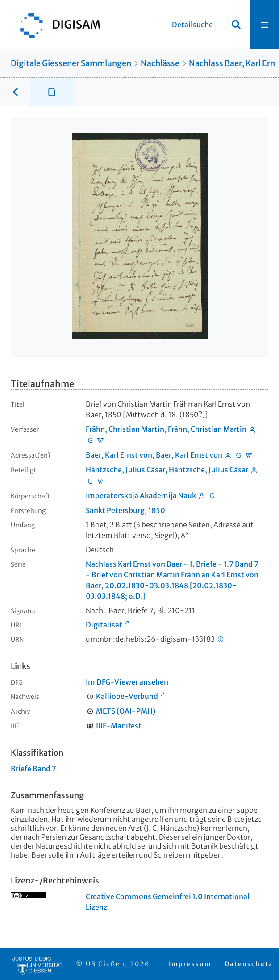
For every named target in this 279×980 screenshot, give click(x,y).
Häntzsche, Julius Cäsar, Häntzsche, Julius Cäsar (167, 470)
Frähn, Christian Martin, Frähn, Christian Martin (166, 429)
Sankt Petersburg (115, 510)
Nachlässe (160, 63)
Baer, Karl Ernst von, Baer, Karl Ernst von (154, 455)
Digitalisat (104, 625)
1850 (157, 510)
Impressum (190, 964)
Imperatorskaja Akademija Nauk (141, 496)
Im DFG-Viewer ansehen (127, 682)
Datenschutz (249, 964)
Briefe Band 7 (33, 769)
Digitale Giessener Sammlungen (71, 63)
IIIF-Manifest (119, 726)
